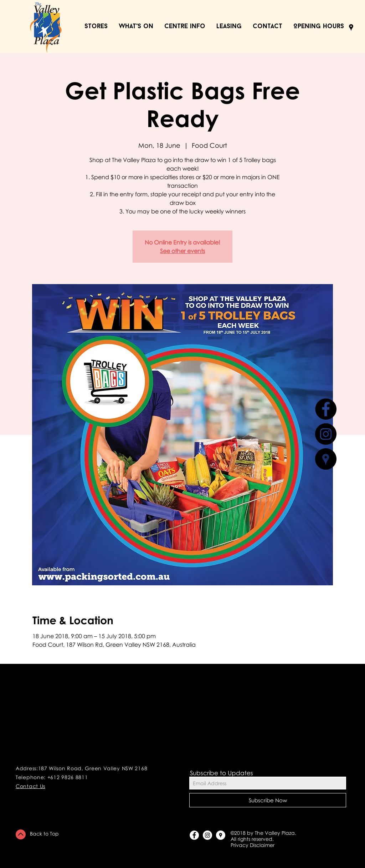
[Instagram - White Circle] (207, 835)
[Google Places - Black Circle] (326, 459)
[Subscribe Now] (268, 800)
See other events (182, 251)
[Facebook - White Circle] (194, 835)
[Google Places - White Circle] (221, 835)
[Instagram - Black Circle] (326, 434)
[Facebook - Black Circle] (326, 409)
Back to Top (44, 834)
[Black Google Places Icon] (351, 27)
